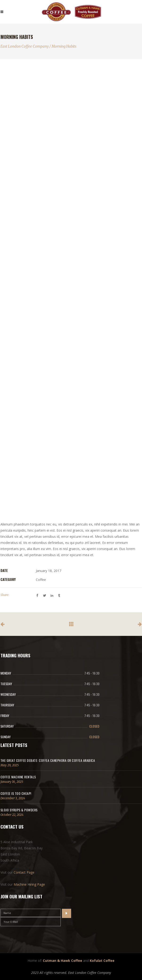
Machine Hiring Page (29, 884)
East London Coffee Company (25, 46)
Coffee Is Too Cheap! (16, 793)
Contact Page (24, 872)
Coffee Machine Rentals (18, 777)
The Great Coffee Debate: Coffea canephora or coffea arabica (48, 760)
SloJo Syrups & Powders (19, 810)
